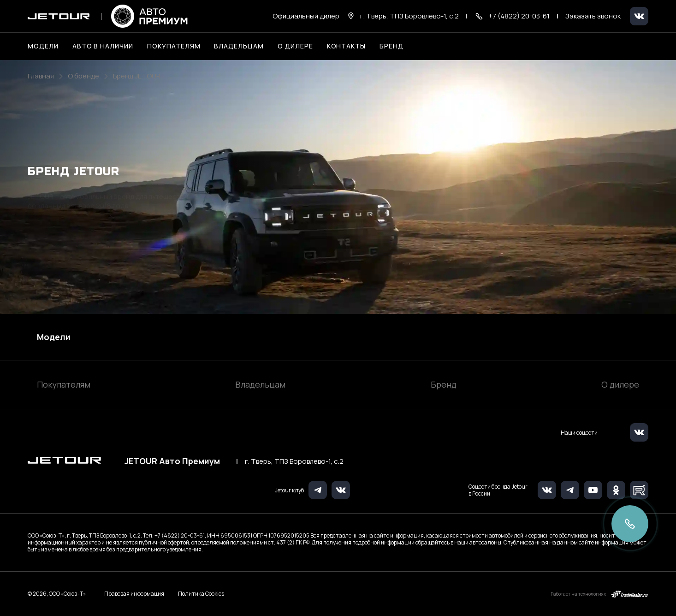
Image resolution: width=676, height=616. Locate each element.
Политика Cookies (201, 594)
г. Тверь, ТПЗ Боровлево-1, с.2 (294, 461)
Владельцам (260, 384)
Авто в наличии (103, 46)
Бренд (444, 384)
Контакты (347, 46)
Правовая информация (134, 594)
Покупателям (64, 384)
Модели (54, 337)
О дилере (295, 46)
